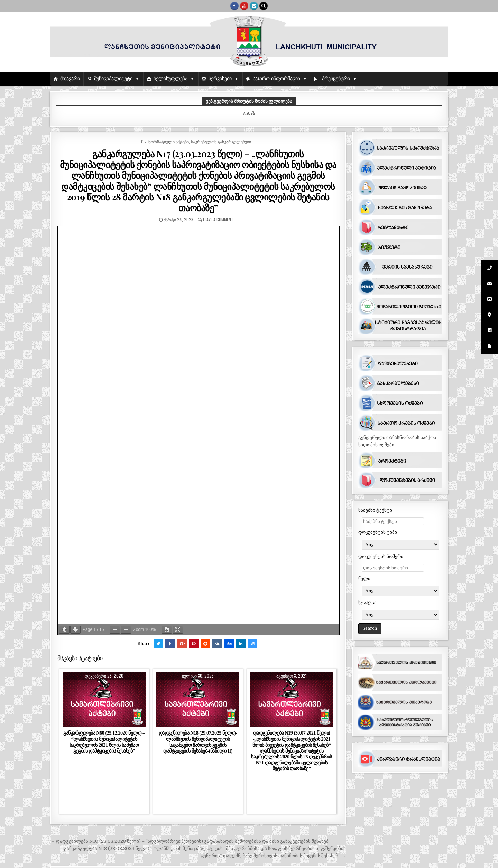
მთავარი (70, 79)
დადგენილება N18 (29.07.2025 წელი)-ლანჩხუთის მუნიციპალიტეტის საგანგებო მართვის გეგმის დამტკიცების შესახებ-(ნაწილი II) (198, 742)
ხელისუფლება (170, 79)
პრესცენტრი (336, 79)
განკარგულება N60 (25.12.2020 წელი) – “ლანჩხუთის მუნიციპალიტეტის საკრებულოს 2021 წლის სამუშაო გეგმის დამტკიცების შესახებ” (104, 742)
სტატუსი (367, 603)
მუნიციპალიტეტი (113, 79)
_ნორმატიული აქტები (168, 142)
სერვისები (220, 79)
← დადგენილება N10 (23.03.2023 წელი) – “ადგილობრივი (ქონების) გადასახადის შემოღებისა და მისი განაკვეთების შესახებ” (191, 841)
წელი (364, 578)
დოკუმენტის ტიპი (378, 532)
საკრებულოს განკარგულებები (221, 142)
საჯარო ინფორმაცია (276, 79)
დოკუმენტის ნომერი (381, 556)
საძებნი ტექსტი (375, 510)
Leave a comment (218, 219)
